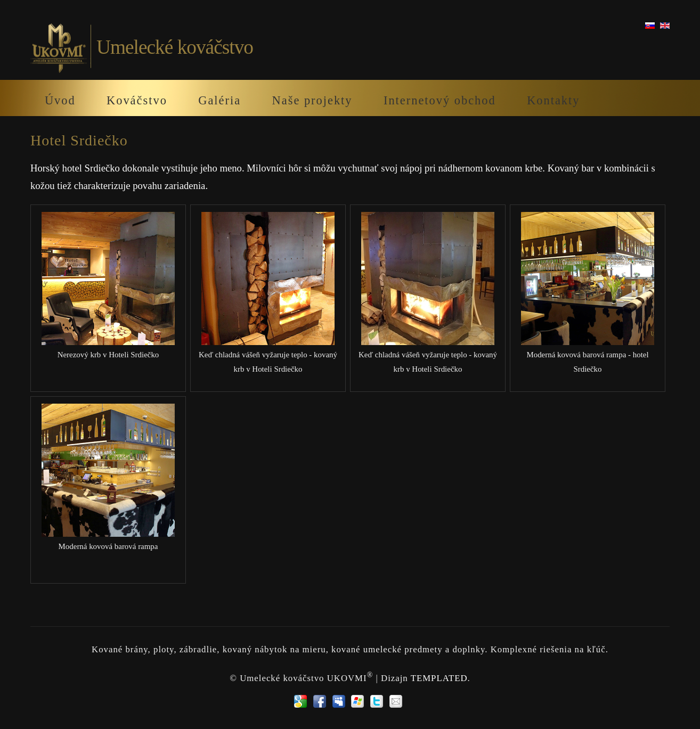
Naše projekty (312, 100)
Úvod (60, 100)
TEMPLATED (439, 678)
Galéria (219, 100)
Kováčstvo (137, 100)
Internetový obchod (440, 100)
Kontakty (553, 100)
